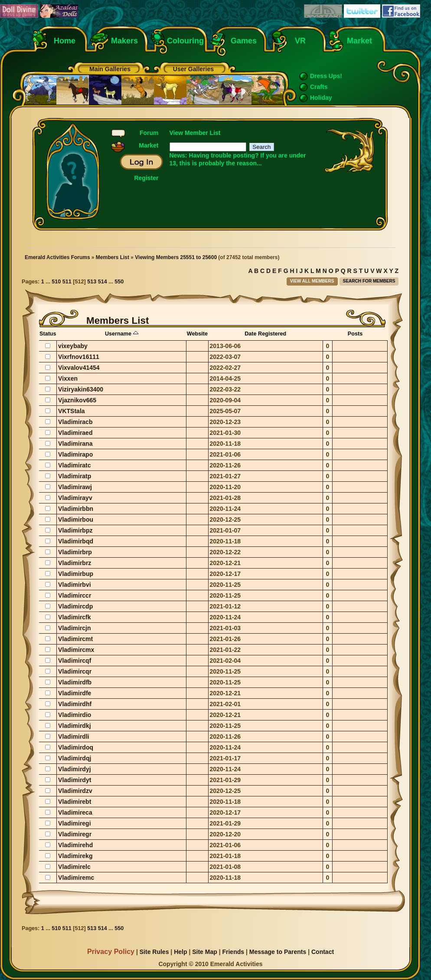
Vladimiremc (76, 878)
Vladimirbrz (75, 563)
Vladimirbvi (74, 585)
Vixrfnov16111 (79, 357)
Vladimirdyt (75, 780)
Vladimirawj (75, 487)
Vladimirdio (75, 715)
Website (197, 334)
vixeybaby (73, 346)
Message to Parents (278, 952)
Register (146, 178)
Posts (355, 334)
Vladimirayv (75, 498)
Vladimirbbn (76, 509)
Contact (323, 952)
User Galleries (193, 69)
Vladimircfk (74, 617)
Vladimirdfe (75, 693)
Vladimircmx (76, 650)
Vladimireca (75, 812)
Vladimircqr (75, 671)
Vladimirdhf (75, 704)
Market (359, 41)
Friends (233, 952)
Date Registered (265, 334)
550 (119, 282)
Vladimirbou (76, 520)
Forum (149, 133)
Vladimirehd (75, 845)
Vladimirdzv (75, 791)
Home (65, 41)
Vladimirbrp (75, 552)
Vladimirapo (75, 454)
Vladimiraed (75, 433)
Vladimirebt (75, 802)
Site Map (205, 952)
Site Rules (154, 952)
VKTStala (71, 411)
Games (244, 41)
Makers (124, 41)
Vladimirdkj (74, 726)
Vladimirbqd (76, 541)
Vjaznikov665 (77, 400)
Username (122, 334)
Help (180, 952)
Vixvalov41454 (79, 368)
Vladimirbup (76, 574)
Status (48, 334)
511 (67, 282)
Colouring (185, 41)
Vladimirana (75, 444)
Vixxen (68, 378)
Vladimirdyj (74, 769)
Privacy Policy (111, 951)
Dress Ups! (326, 76)
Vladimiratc (74, 465)
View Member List (195, 133)
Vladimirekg (75, 856)
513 (92, 282)
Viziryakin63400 (81, 389)
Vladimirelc (74, 867)
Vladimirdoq (76, 747)
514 (103, 282)
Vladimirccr (75, 595)
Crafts (319, 87)
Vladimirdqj (75, 758)
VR (298, 41)
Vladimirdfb (75, 682)
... (49, 282)
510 (56, 282)
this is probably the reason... (221, 163)
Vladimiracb (75, 422)
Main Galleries (110, 69)
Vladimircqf (75, 661)
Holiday (321, 98)
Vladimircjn (74, 628)
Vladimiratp (75, 476)
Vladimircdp (75, 606)
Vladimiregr (75, 834)
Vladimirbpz (75, 530)
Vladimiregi (74, 823)
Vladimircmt (75, 639)
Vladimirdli (74, 737)
